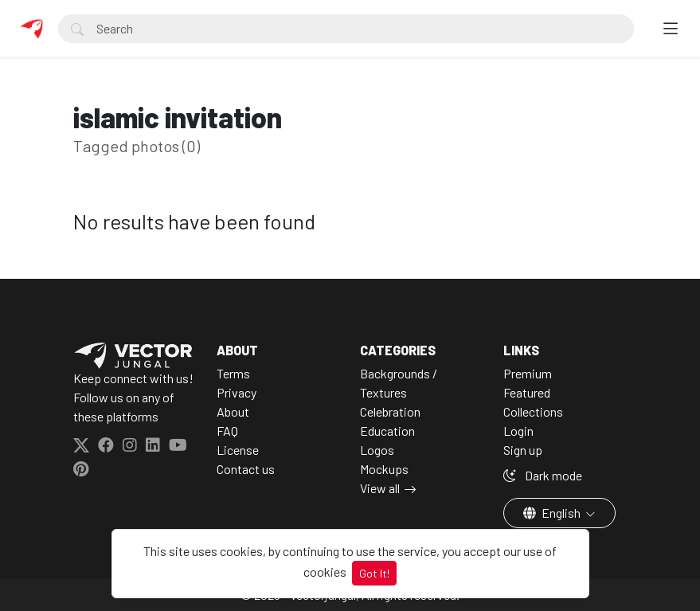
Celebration (390, 411)
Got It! (374, 573)
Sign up (523, 450)
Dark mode (543, 475)
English (553, 513)
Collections (533, 411)
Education (387, 431)
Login (518, 431)
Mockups (384, 469)
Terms (233, 373)
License (238, 450)
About (233, 411)
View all (380, 488)
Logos (377, 450)
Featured (527, 392)
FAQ (227, 431)
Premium (528, 373)
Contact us (246, 469)
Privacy (237, 392)
